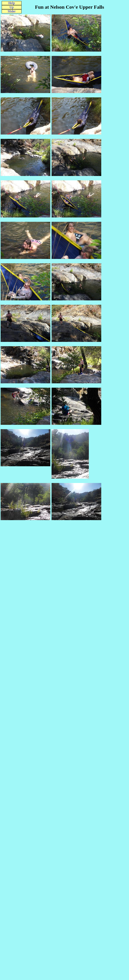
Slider (12, 11)
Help (11, 3)
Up (12, 7)
